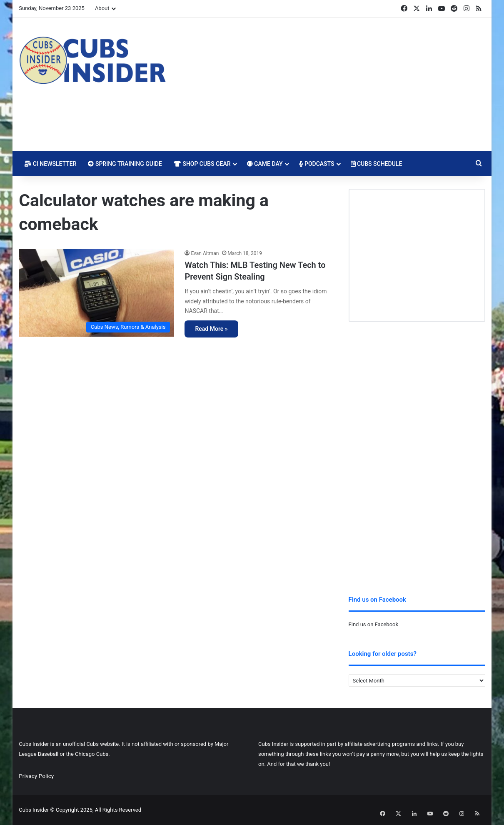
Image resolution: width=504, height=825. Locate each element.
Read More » (211, 329)
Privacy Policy (36, 776)
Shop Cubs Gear (202, 164)
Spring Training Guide (125, 164)
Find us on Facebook (373, 624)
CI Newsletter (50, 164)
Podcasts (317, 164)
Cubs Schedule (377, 164)
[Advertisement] (332, 85)
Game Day (265, 164)
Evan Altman (205, 253)
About (102, 8)
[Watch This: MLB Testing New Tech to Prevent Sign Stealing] (96, 293)
